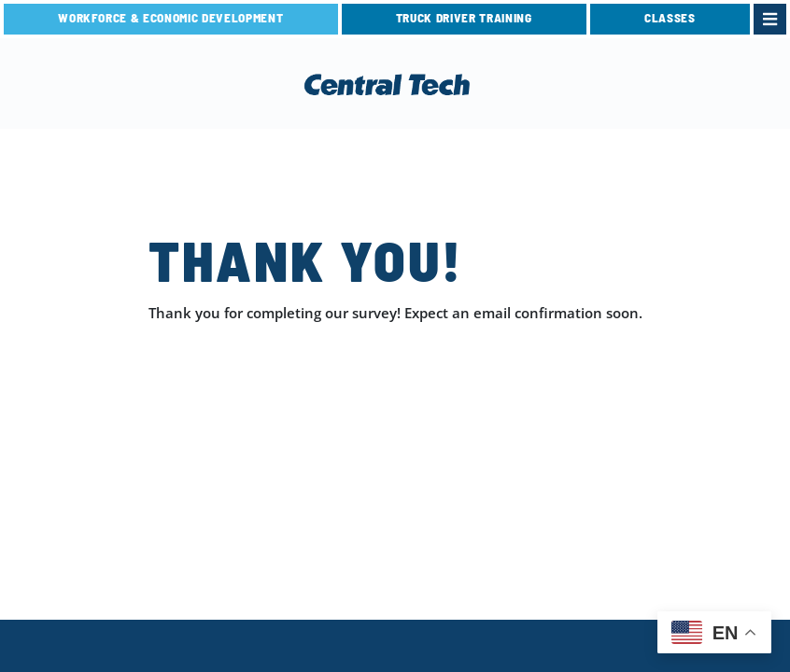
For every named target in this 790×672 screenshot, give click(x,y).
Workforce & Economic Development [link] (170, 18)
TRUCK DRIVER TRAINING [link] (464, 18)
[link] (770, 19)
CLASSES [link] (670, 18)
